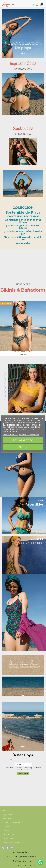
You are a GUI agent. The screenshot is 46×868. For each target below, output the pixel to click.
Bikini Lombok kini (23, 352)
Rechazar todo (23, 440)
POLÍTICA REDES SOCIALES (22, 866)
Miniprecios (7, 815)
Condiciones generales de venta (22, 856)
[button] (4, 36)
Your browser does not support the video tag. (23, 263)
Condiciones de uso (22, 852)
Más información (10, 434)
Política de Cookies (22, 861)
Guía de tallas (7, 839)
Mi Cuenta (6, 827)
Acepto (23, 447)
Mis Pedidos (7, 831)
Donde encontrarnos (11, 823)
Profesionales (8, 819)
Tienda (5, 811)
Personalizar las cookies (29, 434)
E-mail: (10, 760)
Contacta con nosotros (12, 843)
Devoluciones (8, 835)
